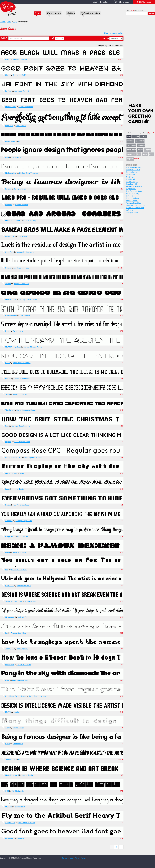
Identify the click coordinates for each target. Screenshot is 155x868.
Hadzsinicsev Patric (19, 570)
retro (151, 154)
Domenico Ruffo (20, 75)
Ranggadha (10, 537)
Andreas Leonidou (20, 59)
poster (144, 136)
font (139, 154)
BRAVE (8, 712)
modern (130, 141)
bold (129, 136)
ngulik (16, 712)
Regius (8, 505)
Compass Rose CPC (13, 458)
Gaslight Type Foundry (21, 426)
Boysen (8, 442)
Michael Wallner (21, 205)
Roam (8, 489)
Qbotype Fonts (132, 213)
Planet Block (10, 142)
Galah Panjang (11, 315)
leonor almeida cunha (26, 252)
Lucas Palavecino (24, 665)
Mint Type (130, 177)
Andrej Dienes (132, 201)
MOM (22, 473)
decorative (131, 145)
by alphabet (143, 133)
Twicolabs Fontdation (135, 208)
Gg (19, 142)
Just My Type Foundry (28, 300)
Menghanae (10, 617)
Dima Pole (130, 196)
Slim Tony (9, 126)
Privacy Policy (80, 858)
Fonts (38, 13)
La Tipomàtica (20, 189)
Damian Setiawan (24, 586)
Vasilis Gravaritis (20, 394)
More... (137, 159)
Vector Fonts (140, 10)
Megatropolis (11, 300)
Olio (7, 157)
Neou (7, 363)
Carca (8, 744)
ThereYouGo (10, 759)
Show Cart (124, 2)
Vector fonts (54, 13)
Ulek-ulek (9, 586)
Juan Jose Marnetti (22, 91)
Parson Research (133, 172)
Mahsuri (9, 807)
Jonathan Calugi (30, 221)
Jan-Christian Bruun (22, 379)
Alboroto (9, 521)
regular (130, 159)
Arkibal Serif (10, 823)
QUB (7, 791)
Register (104, 2)
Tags (15, 22)
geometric (140, 141)
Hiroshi (8, 268)
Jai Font (8, 91)
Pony (7, 680)
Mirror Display (11, 473)
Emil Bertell (21, 126)
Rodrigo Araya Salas (24, 521)
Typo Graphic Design (38, 696)
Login (95, 2)
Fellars (8, 379)
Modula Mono (11, 107)
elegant (148, 150)
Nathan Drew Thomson (29, 173)
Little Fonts (16, 157)
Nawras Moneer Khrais (33, 347)
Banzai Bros (10, 236)
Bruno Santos (30, 601)
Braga (7, 552)
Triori (7, 394)
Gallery (71, 13)
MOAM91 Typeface (13, 347)
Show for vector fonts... (114, 33)
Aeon (7, 59)
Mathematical (11, 173)
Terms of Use (67, 858)
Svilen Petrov (18, 331)
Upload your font (90, 13)
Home (2, 22)
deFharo (129, 210)
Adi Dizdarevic (18, 791)
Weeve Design (132, 182)
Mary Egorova (22, 649)
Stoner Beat (10, 665)
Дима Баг (20, 839)
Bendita (8, 189)
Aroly (7, 728)
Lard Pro (9, 205)
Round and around (13, 221)
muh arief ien (23, 537)
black (145, 154)
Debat (8, 331)
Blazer (8, 75)
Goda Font (9, 252)
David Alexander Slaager (26, 410)
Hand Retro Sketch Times (16, 696)
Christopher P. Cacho (33, 458)
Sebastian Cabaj (133, 194)
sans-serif (131, 150)
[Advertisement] (141, 60)
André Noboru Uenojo (22, 363)
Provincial (9, 839)
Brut (7, 426)
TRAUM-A (9, 410)
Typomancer (131, 189)
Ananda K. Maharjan (134, 186)
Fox (7, 570)
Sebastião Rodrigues (14, 601)
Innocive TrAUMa (133, 170)
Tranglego (9, 649)
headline (141, 145)
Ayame (8, 284)
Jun (7, 633)
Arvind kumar (18, 728)
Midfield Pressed (12, 775)
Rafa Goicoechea (26, 107)
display (136, 136)
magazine (131, 154)
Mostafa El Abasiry (134, 167)
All (128, 10)
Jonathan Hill (131, 184)
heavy (140, 150)
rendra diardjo (19, 489)
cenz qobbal (25, 315)
